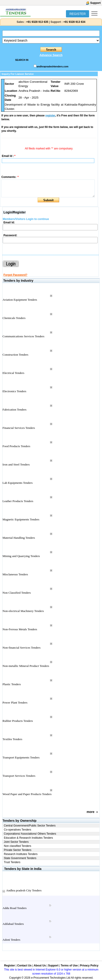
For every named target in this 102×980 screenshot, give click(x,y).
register (50, 116)
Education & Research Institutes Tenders (28, 838)
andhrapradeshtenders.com (52, 66)
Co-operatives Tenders (18, 830)
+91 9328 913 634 (74, 22)
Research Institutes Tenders (21, 854)
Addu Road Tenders (15, 908)
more (90, 812)
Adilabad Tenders (13, 924)
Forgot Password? (15, 275)
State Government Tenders (20, 858)
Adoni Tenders (11, 940)
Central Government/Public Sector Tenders (30, 826)
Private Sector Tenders (18, 850)
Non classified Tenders (18, 846)
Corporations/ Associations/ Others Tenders (30, 834)
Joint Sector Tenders (16, 842)
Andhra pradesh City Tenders (24, 890)
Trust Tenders (12, 862)
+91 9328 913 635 (37, 22)
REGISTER (78, 14)
